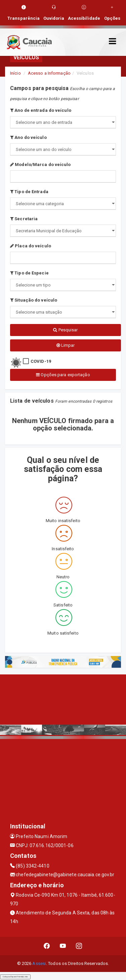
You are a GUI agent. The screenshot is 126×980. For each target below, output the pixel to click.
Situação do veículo (34, 300)
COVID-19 (41, 361)
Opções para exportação (63, 375)
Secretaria (24, 219)
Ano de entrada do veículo (41, 110)
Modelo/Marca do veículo (40, 165)
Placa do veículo (31, 246)
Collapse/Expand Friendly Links (15, 977)
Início (15, 73)
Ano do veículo (28, 137)
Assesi (39, 963)
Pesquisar (65, 330)
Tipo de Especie (29, 273)
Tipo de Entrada (29, 192)
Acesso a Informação (49, 73)
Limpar (66, 345)
